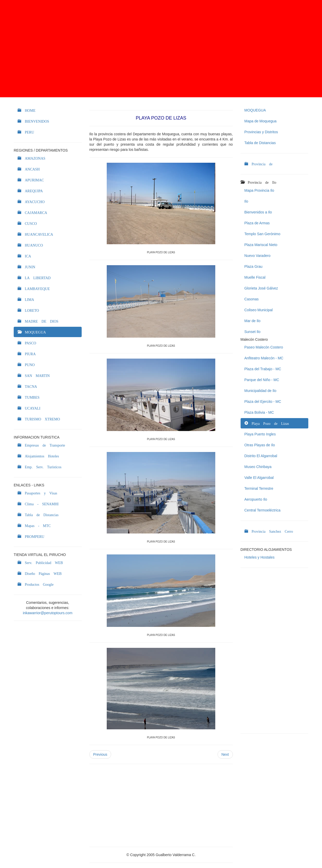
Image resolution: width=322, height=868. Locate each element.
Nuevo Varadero (258, 256)
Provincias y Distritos (261, 132)
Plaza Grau (254, 266)
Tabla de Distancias (260, 143)
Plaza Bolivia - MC (259, 412)
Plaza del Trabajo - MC (263, 369)
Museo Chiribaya (258, 467)
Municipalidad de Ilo (260, 391)
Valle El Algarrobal (259, 478)
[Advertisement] (161, 49)
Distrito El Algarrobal (261, 456)
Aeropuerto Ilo (256, 499)
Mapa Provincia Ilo (259, 190)
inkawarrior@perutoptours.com (48, 613)
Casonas (252, 299)
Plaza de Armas (257, 223)
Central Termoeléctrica (263, 510)
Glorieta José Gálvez (261, 288)
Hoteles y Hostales (260, 557)
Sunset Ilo (252, 332)
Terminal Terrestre (259, 488)
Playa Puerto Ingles (260, 434)
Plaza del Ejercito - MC (263, 402)
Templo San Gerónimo (262, 234)
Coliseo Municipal (259, 310)
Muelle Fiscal (255, 277)
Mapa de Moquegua (261, 121)
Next (225, 754)
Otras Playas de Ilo (260, 445)
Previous (100, 754)
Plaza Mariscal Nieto (261, 245)
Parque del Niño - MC (262, 380)
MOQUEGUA (255, 110)
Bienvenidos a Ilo (258, 212)
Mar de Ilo (252, 321)
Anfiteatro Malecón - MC (264, 358)
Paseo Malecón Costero (264, 347)
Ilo (246, 201)
